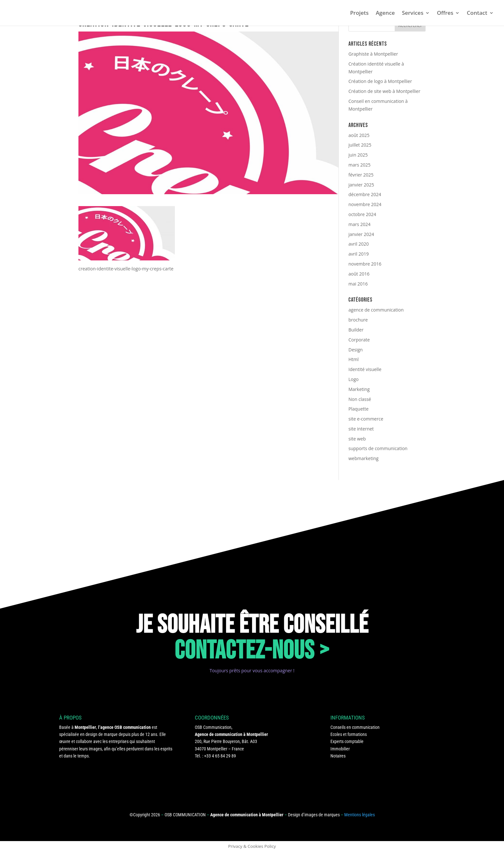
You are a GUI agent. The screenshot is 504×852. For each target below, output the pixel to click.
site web (357, 439)
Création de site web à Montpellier (384, 91)
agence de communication (376, 310)
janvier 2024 (361, 234)
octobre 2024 (362, 214)
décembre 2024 (365, 194)
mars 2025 (360, 165)
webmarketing (364, 458)
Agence (385, 14)
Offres (445, 14)
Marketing (359, 389)
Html (354, 359)
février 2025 (361, 175)
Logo (354, 379)
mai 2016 (358, 284)
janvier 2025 (361, 185)
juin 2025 (358, 155)
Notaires (338, 756)
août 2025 (359, 135)
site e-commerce (366, 419)
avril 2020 (359, 244)
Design (355, 350)
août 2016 (359, 274)
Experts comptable (347, 741)
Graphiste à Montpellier (373, 54)
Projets (359, 14)
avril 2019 (359, 254)
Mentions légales (360, 815)
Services (413, 14)
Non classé (360, 399)
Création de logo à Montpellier (380, 81)
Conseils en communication (355, 727)
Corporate (359, 340)
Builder (356, 330)
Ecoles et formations (349, 734)
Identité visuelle (365, 369)
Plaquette (359, 409)
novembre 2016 (365, 264)
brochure (358, 320)
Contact (477, 14)
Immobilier (340, 749)
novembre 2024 (365, 204)
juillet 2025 (360, 145)
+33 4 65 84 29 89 (220, 756)
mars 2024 (360, 224)
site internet (361, 429)
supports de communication (378, 448)
